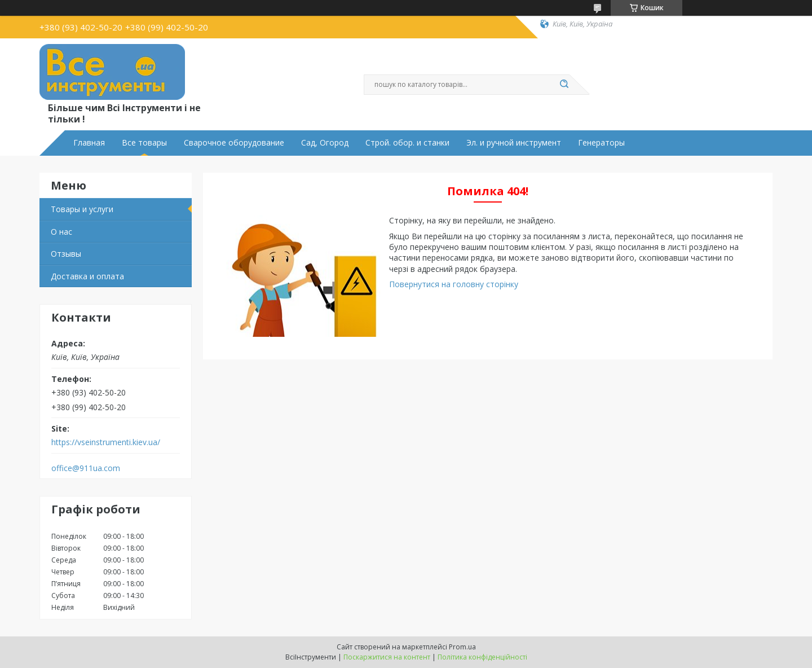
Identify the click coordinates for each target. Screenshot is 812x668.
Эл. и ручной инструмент (514, 143)
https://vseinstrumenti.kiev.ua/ (106, 442)
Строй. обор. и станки (407, 143)
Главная (89, 143)
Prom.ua (462, 647)
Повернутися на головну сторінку (454, 284)
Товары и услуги (82, 209)
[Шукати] (564, 85)
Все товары (144, 143)
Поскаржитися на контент (387, 657)
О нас (61, 232)
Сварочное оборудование (234, 143)
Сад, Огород (325, 143)
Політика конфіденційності (482, 657)
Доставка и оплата (87, 276)
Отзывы (66, 254)
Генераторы (601, 143)
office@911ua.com (86, 468)
